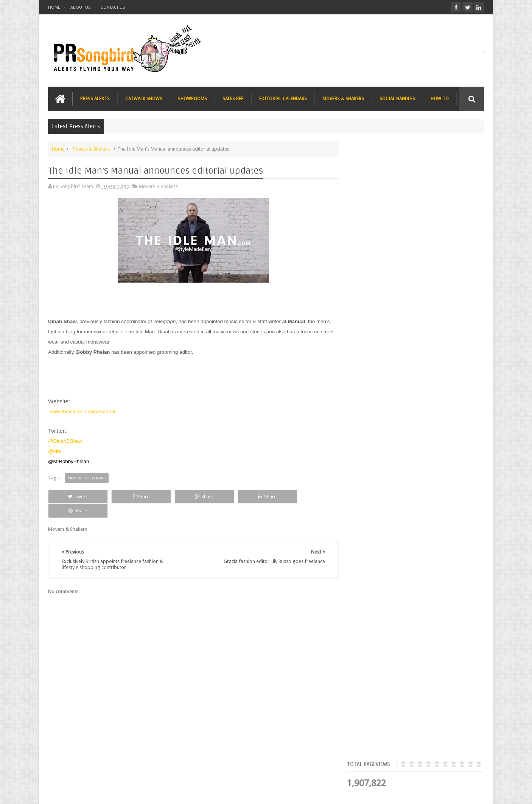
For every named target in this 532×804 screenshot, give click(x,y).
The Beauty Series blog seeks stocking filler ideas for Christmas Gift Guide (432, 384)
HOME (54, 7)
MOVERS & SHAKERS (343, 99)
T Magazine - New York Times (425, 469)
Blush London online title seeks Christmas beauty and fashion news (428, 337)
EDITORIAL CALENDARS (283, 99)
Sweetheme (471, 792)
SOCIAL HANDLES (397, 99)
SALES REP (233, 99)
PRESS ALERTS (95, 99)
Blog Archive (462, 233)
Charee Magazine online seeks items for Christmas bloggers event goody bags (435, 431)
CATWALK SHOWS (144, 99)
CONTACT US (113, 7)
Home (58, 149)
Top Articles (375, 233)
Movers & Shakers (91, 149)
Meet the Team (418, 233)
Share (133, 496)
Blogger (419, 792)
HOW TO (440, 99)
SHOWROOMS (192, 99)
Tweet (75, 496)
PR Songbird (110, 792)
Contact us (465, 769)
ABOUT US (80, 7)
